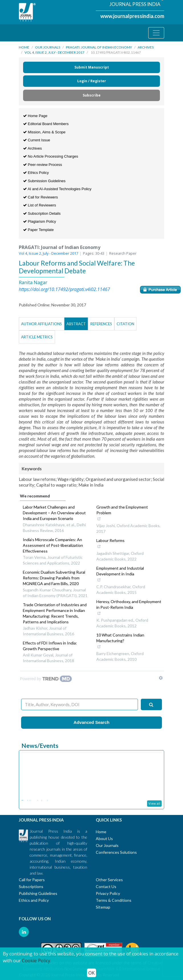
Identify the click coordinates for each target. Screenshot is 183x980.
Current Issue (37, 140)
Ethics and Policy (34, 900)
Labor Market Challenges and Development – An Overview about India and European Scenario (54, 513)
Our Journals (48, 47)
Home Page (35, 116)
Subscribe (92, 95)
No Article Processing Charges (51, 156)
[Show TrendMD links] (161, 678)
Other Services (109, 880)
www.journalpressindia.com (132, 16)
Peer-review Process (43, 165)
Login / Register (92, 81)
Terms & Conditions (114, 900)
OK (91, 973)
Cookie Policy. (36, 961)
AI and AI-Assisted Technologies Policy (57, 189)
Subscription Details (42, 213)
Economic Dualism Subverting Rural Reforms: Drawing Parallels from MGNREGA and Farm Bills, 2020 (54, 578)
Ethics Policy (36, 173)
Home (24, 47)
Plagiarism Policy (40, 221)
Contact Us (106, 886)
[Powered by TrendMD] (46, 679)
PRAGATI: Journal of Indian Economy (99, 47)
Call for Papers (32, 880)
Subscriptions (31, 886)
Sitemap (103, 907)
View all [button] (154, 803)
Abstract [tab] (76, 324)
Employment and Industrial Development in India (127, 575)
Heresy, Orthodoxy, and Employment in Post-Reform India (129, 608)
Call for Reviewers (40, 197)
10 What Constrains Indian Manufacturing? (127, 641)
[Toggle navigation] (156, 33)
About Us (104, 839)
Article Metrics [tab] (37, 337)
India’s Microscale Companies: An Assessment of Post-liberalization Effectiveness (53, 545)
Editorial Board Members (46, 124)
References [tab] (101, 324)
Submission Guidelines (44, 181)
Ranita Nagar (33, 282)
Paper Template (38, 230)
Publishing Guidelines (38, 893)
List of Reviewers (40, 205)
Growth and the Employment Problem (127, 513)
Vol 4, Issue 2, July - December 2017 (54, 52)
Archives (146, 47)
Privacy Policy (108, 893)
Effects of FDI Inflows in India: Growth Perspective (50, 646)
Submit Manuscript (92, 67)
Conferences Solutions (116, 852)
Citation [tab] (125, 324)
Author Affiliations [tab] (41, 324)
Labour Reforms (112, 544)
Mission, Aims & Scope (44, 132)
